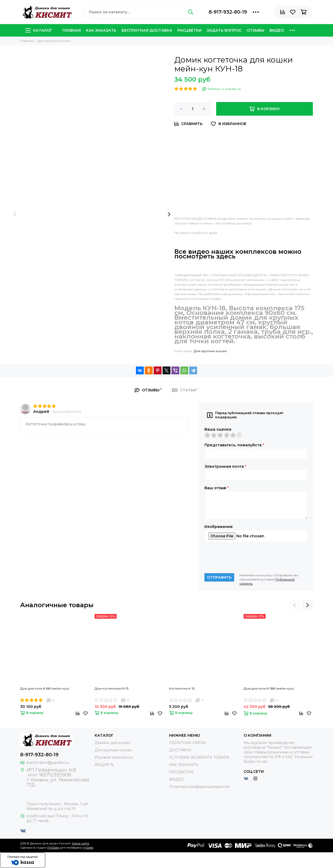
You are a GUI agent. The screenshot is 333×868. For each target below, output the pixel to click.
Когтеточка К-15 (182, 688)
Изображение (219, 527)
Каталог (39, 30)
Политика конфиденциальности (199, 787)
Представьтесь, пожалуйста (234, 445)
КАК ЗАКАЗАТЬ (101, 30)
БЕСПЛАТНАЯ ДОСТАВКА (147, 30)
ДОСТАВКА (180, 750)
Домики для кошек (113, 743)
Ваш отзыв (216, 488)
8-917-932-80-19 (228, 12)
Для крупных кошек (210, 351)
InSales (88, 848)
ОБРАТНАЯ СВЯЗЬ (188, 743)
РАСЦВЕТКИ (190, 30)
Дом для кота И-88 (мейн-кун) (45, 688)
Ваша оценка (218, 429)
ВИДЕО (277, 30)
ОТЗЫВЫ (256, 30)
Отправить (219, 577)
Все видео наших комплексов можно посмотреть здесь (238, 254)
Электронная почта (225, 466)
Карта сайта (81, 843)
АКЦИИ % (104, 765)
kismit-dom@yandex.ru (48, 763)
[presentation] (15, 215)
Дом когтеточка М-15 (111, 688)
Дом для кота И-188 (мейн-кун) (269, 688)
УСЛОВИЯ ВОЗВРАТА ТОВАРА (199, 757)
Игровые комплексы (114, 757)
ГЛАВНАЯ (72, 30)
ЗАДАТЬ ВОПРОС (224, 30)
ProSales (53, 848)
